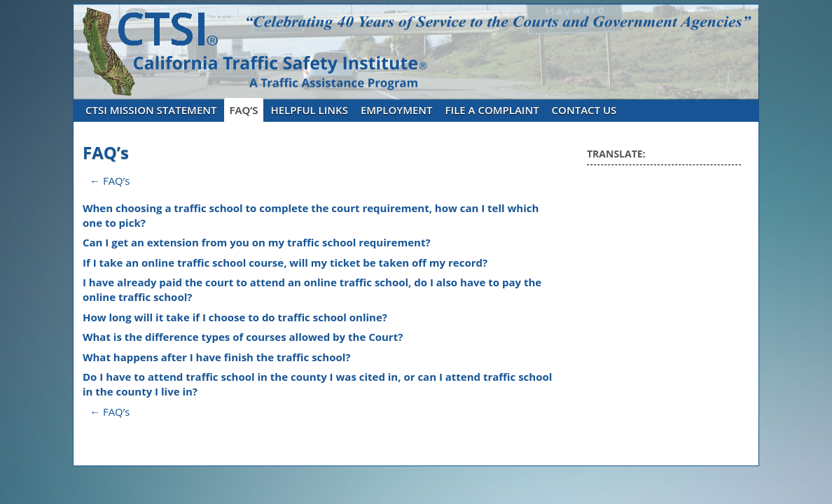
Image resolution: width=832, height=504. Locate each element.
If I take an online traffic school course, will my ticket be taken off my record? (285, 262)
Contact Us (584, 110)
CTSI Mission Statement (151, 110)
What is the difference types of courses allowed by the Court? (243, 337)
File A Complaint (492, 110)
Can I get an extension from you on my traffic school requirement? (257, 242)
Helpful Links (309, 110)
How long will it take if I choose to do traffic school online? (235, 317)
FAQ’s (244, 110)
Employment (397, 110)
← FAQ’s (110, 181)
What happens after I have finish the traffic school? (217, 357)
